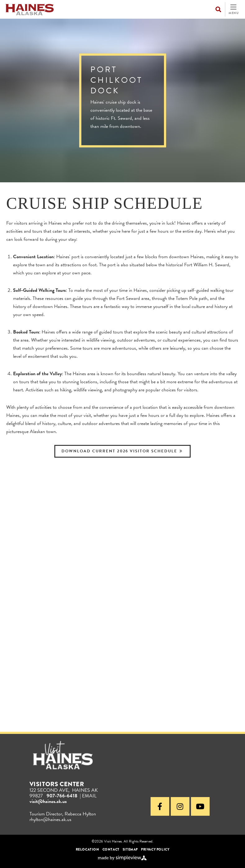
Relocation (88, 849)
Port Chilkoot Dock (117, 80)
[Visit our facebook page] (160, 806)
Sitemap (130, 849)
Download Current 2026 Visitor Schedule (122, 451)
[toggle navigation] (227, 9)
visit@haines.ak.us (48, 801)
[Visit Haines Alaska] (63, 755)
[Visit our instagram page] (180, 806)
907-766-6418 (62, 796)
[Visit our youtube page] (200, 806)
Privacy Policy (155, 849)
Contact (111, 849)
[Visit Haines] (30, 9)
